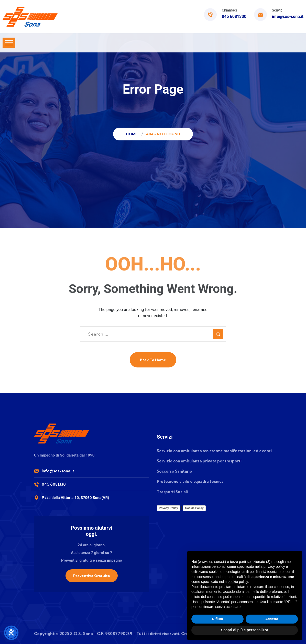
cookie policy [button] (238, 582)
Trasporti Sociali (172, 492)
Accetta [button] (272, 619)
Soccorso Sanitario (174, 471)
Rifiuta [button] (217, 619)
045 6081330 (234, 16)
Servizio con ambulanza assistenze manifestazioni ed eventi (214, 451)
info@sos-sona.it (288, 16)
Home (132, 134)
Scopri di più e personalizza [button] (245, 630)
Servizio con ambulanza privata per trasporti (199, 461)
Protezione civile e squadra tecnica (190, 481)
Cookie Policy (194, 508)
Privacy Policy (168, 508)
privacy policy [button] (274, 567)
